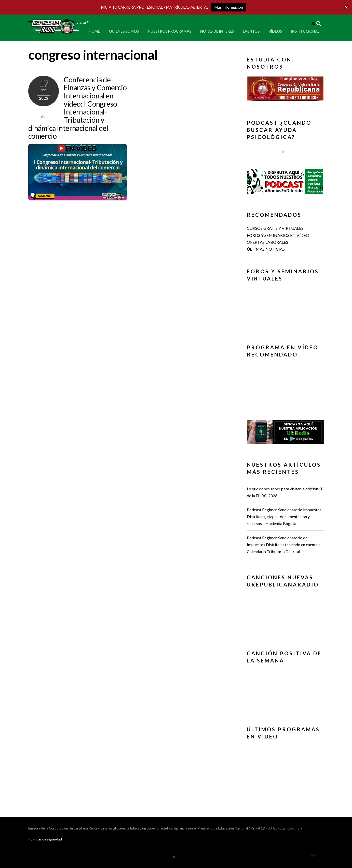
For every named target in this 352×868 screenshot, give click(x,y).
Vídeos (275, 31)
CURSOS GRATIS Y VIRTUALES (275, 228)
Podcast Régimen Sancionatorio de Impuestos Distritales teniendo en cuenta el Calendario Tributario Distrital (284, 545)
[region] (285, 90)
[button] (285, 88)
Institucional (305, 31)
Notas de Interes (217, 31)
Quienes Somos (124, 31)
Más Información (229, 7)
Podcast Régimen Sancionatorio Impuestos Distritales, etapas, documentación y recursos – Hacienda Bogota (284, 516)
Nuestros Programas (170, 31)
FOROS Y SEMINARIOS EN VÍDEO (278, 235)
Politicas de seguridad (45, 839)
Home (94, 31)
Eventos (251, 31)
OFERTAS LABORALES (267, 242)
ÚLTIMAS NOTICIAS (266, 249)
